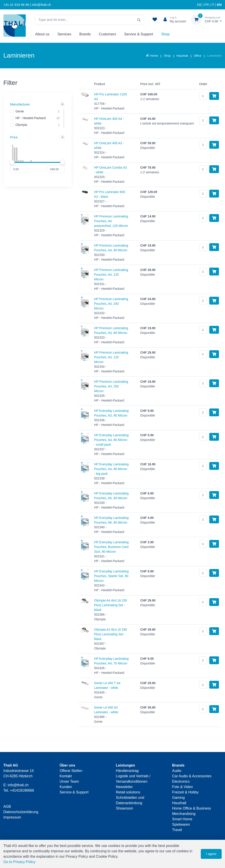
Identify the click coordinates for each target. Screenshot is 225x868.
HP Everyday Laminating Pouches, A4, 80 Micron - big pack (111, 469)
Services (64, 34)
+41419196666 (22, 790)
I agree (211, 854)
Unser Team (69, 781)
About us (42, 34)
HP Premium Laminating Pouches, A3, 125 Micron (111, 357)
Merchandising (184, 814)
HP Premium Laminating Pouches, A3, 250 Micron (111, 386)
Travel (177, 830)
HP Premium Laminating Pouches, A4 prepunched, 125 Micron (111, 221)
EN (219, 5)
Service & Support (139, 34)
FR (207, 5)
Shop (165, 34)
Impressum (12, 817)
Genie (20, 111)
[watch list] (155, 20)
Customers (107, 34)
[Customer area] (173, 20)
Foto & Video (182, 787)
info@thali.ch (18, 785)
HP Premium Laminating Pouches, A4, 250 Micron (111, 304)
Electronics (181, 781)
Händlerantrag (127, 771)
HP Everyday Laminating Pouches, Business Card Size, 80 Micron (111, 547)
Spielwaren (181, 824)
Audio (177, 771)
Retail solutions (128, 792)
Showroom (125, 808)
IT (213, 5)
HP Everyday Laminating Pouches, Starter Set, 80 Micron (111, 576)
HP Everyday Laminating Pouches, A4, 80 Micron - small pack (111, 440)
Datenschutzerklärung (21, 812)
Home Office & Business (191, 808)
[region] (37, 118)
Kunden (66, 787)
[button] (37, 104)
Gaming (178, 798)
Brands (85, 34)
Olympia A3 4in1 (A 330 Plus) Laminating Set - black (111, 634)
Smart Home (182, 819)
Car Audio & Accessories (192, 776)
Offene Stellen (71, 771)
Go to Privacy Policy (19, 862)
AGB (7, 807)
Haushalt (179, 803)
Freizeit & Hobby (185, 792)
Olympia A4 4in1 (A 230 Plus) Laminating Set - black (111, 605)
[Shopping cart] (206, 20)
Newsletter (125, 787)
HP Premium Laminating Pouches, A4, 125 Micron (111, 275)
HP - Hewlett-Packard (31, 118)
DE (199, 5)
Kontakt (66, 776)
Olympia (21, 125)
